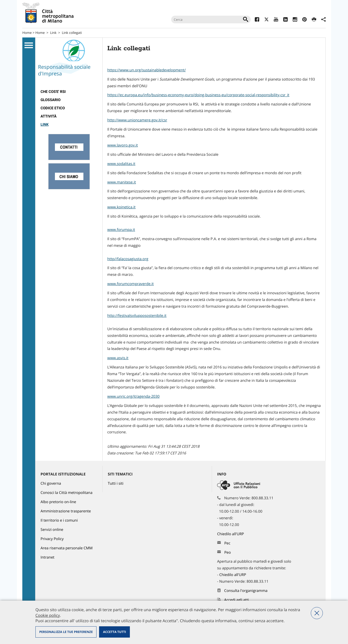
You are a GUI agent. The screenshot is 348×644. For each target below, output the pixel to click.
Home (27, 33)
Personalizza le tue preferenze (66, 632)
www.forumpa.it (121, 230)
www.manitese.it (122, 182)
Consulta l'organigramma (246, 591)
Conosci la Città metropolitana (66, 493)
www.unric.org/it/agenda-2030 (133, 397)
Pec (227, 543)
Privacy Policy (52, 539)
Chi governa (51, 484)
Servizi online (52, 530)
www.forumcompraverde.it (130, 284)
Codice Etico (53, 108)
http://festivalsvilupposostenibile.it (137, 316)
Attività (49, 116)
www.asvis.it (118, 358)
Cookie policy (48, 615)
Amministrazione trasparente (66, 511)
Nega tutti (317, 613)
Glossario (51, 100)
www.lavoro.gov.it (123, 145)
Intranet (47, 557)
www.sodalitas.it (121, 164)
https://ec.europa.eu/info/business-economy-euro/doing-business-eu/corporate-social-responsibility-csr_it (198, 95)
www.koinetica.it (121, 207)
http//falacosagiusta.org (128, 259)
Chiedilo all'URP (231, 534)
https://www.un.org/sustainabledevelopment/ (147, 70)
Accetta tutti (114, 632)
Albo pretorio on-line (58, 502)
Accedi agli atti (237, 600)
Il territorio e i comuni (59, 520)
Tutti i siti (116, 484)
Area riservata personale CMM (67, 548)
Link (53, 33)
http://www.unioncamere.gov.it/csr (137, 120)
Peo (228, 553)
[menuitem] (69, 92)
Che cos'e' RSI (53, 92)
